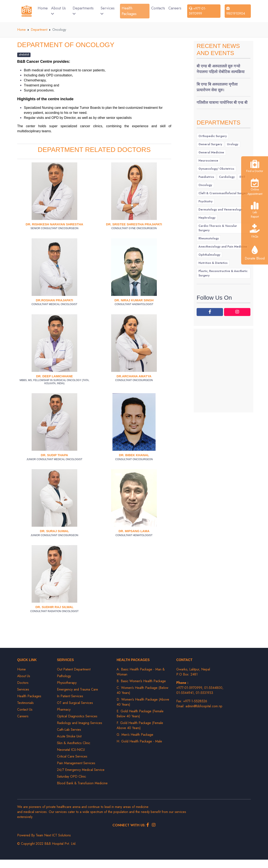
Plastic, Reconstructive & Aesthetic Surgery (223, 273)
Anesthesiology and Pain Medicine (223, 247)
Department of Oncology (66, 45)
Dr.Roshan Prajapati (54, 300)
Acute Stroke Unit (69, 736)
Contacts (158, 8)
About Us (58, 10)
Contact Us (25, 709)
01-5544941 (185, 693)
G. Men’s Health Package (135, 735)
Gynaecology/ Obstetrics (216, 169)
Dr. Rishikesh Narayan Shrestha (55, 224)
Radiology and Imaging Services (80, 723)
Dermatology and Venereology (220, 209)
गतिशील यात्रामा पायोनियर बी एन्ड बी (222, 103)
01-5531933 (204, 693)
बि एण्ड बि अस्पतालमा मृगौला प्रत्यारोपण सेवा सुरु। (217, 87)
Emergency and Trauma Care (77, 689)
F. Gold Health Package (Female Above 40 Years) (140, 725)
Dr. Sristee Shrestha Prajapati (134, 224)
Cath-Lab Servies (69, 730)
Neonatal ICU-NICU (71, 750)
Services (108, 10)
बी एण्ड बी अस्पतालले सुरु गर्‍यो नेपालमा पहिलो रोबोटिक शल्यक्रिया (221, 69)
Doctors (23, 683)
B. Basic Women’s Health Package (141, 681)
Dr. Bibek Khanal (134, 455)
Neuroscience (208, 161)
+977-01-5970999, (190, 688)
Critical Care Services (72, 756)
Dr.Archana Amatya (134, 376)
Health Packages (129, 11)
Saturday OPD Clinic (72, 776)
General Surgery (210, 144)
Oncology (205, 185)
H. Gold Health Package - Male (139, 741)
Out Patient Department (74, 669)
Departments (83, 10)
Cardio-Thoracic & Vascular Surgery (218, 228)
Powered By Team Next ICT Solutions (44, 835)
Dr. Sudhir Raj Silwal (54, 607)
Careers (175, 8)
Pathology (64, 676)
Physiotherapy (67, 683)
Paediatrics (206, 177)
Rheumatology (209, 238)
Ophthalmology (209, 255)
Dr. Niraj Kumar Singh (134, 300)
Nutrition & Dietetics (213, 263)
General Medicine (211, 152)
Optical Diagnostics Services (77, 716)
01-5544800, (214, 688)
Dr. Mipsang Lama (134, 531)
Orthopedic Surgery (213, 136)
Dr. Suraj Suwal (54, 531)
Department (39, 30)
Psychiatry (206, 201)
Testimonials (25, 703)
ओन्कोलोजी (24, 55)
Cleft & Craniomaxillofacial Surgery (223, 193)
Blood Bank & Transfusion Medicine (82, 783)
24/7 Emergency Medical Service (81, 770)
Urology (233, 144)
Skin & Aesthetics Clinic (74, 743)
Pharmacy (64, 709)
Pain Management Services (76, 763)
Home (43, 8)
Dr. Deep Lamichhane (54, 376)
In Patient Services (70, 696)
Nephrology (207, 218)
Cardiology (227, 177)
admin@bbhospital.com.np (204, 706)
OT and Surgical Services (75, 703)
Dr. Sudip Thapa (54, 455)
